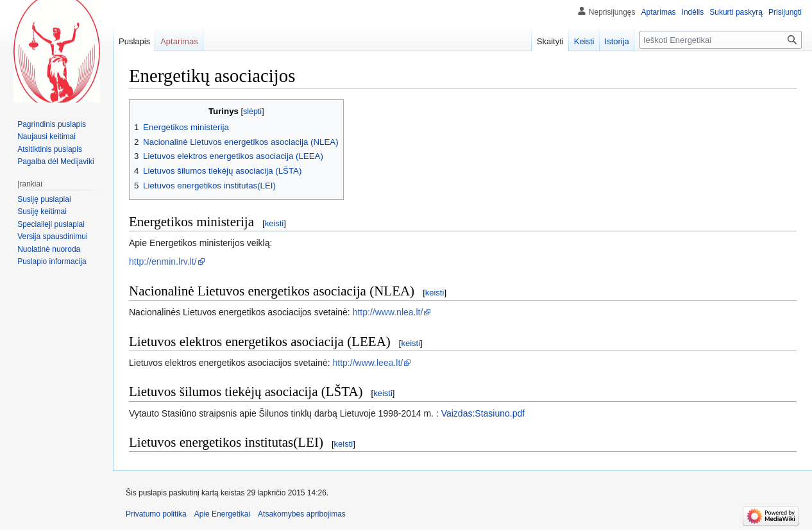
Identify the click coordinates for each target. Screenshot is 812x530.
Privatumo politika (156, 514)
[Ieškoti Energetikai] (721, 40)
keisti (275, 223)
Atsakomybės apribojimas (302, 514)
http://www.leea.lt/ (368, 363)
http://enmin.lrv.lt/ (163, 261)
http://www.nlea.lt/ (388, 312)
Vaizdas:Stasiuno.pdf (483, 413)
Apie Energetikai (222, 514)
